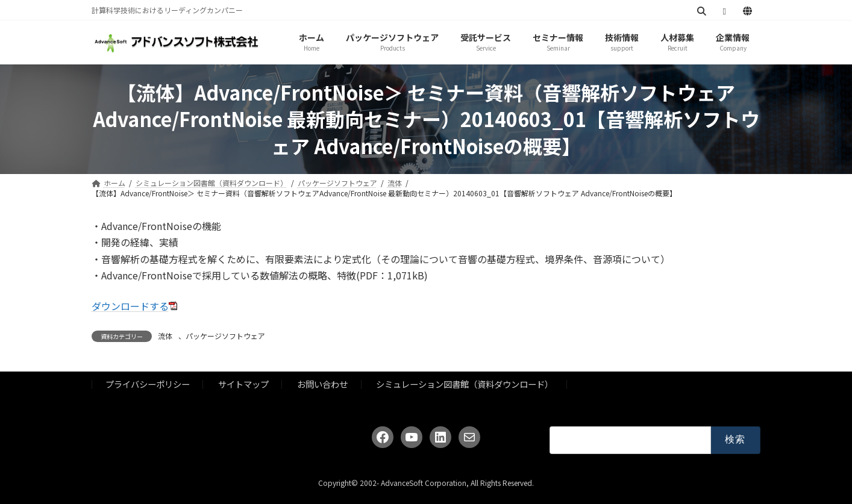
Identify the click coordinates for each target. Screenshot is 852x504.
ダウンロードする (130, 306)
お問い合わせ (322, 384)
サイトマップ (243, 384)
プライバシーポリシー (148, 384)
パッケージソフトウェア (225, 336)
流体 (165, 336)
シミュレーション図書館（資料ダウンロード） (465, 384)
